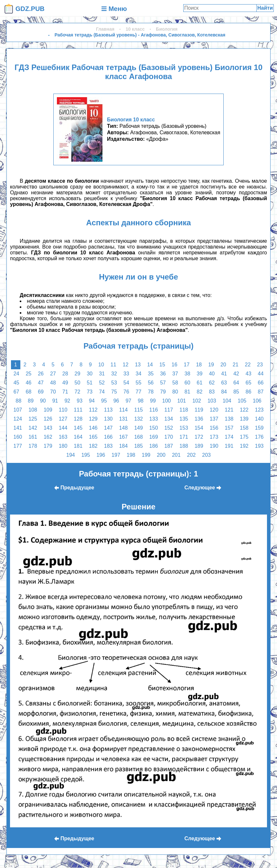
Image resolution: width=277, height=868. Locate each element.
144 (63, 428)
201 (176, 455)
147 (108, 428)
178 (33, 446)
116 (154, 410)
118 (184, 410)
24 (16, 374)
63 (224, 383)
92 (67, 401)
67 (16, 392)
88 (18, 401)
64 (236, 383)
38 (187, 374)
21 (236, 365)
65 (249, 383)
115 (138, 410)
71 (65, 392)
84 (224, 392)
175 (244, 437)
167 (123, 437)
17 (187, 365)
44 (261, 374)
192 (244, 446)
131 (123, 419)
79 (163, 392)
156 (214, 428)
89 (31, 401)
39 (200, 374)
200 (161, 455)
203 (206, 455)
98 (141, 401)
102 (197, 401)
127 (63, 419)
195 (86, 455)
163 (63, 437)
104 (227, 401)
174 (229, 437)
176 (259, 437)
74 (102, 392)
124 (18, 419)
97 (128, 401)
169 (154, 437)
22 (248, 365)
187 (169, 446)
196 (101, 455)
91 (55, 401)
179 (48, 446)
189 (199, 446)
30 (90, 374)
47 (41, 383)
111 (78, 410)
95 (104, 401)
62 (212, 383)
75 (114, 392)
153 (184, 428)
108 (33, 410)
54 (126, 383)
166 (108, 437)
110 (63, 410)
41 (224, 374)
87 (261, 392)
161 (33, 437)
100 (167, 401)
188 (184, 446)
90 (43, 401)
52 (102, 383)
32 (114, 374)
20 (223, 365)
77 (139, 392)
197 (116, 455)
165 (93, 437)
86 (249, 392)
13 (138, 365)
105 (242, 401)
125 (33, 419)
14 (150, 365)
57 (163, 383)
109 (48, 410)
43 (249, 374)
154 (199, 428)
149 (138, 428)
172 (199, 437)
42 (236, 374)
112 (93, 410)
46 (28, 383)
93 (80, 401)
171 (184, 437)
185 (138, 446)
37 (175, 374)
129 (93, 419)
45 (16, 383)
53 (114, 383)
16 (175, 365)
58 (175, 383)
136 (199, 419)
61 (200, 383)
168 (138, 437)
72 (78, 392)
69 (41, 392)
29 (78, 374)
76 (126, 392)
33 (126, 374)
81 (187, 392)
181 (78, 446)
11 (113, 365)
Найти (265, 8)
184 (123, 446)
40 (212, 374)
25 (28, 374)
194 (71, 455)
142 (33, 428)
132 (138, 419)
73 (90, 392)
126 (48, 419)
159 (259, 428)
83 (212, 392)
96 (116, 401)
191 (229, 446)
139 (244, 419)
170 (169, 437)
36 (163, 374)
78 (151, 392)
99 (153, 401)
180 (63, 446)
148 (123, 428)
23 (260, 365)
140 (259, 419)
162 (48, 437)
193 (259, 446)
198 (131, 455)
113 (108, 410)
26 (41, 374)
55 (139, 383)
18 (199, 365)
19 (211, 365)
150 (154, 428)
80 (175, 392)
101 (182, 401)
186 (154, 446)
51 (90, 383)
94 (92, 401)
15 (162, 365)
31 (102, 374)
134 (169, 419)
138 (229, 419)
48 (53, 383)
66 (261, 383)
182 (93, 446)
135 (184, 419)
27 (53, 374)
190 (214, 446)
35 (151, 374)
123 (259, 410)
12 (126, 365)
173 (214, 437)
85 (236, 392)
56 (151, 383)
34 (139, 374)
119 (199, 410)
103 (212, 401)
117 (169, 410)
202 (192, 455)
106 (257, 401)
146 (93, 428)
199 (146, 455)
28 (65, 374)
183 (108, 446)
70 (53, 392)
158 (244, 428)
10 (101, 365)
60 (187, 383)
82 (200, 392)
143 (48, 428)
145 (78, 428)
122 (244, 410)
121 (229, 410)
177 (18, 446)
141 (18, 428)
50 (78, 383)
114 (123, 410)
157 (229, 428)
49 (65, 383)
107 (18, 410)
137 (214, 419)
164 (78, 437)
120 (214, 410)
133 (154, 419)
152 (169, 428)
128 (78, 419)
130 (108, 419)
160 (18, 437)
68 (28, 392)
